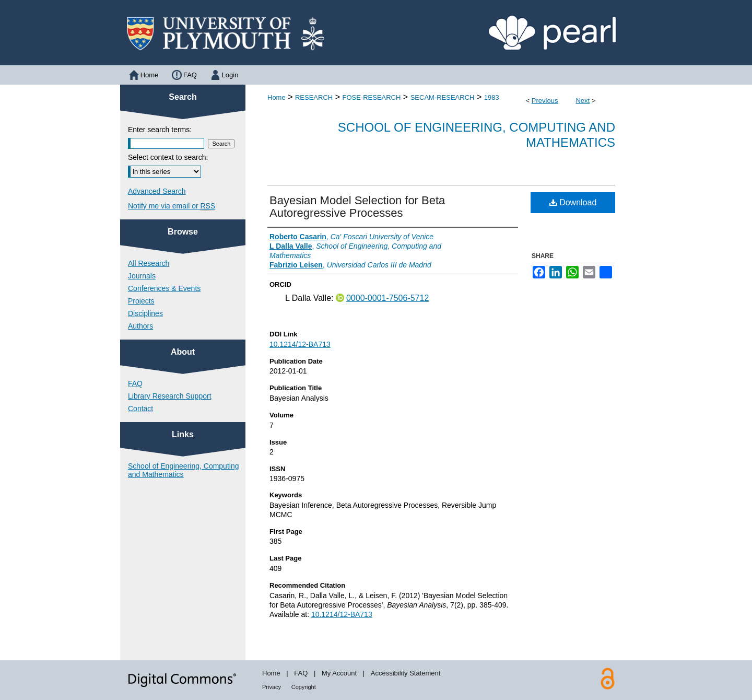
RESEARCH (314, 97)
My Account (339, 673)
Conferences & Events (164, 288)
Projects (141, 301)
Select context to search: (168, 157)
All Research (149, 263)
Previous (545, 101)
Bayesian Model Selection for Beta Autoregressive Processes (357, 207)
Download (573, 202)
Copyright (304, 687)
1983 (492, 97)
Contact (140, 409)
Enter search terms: (160, 130)
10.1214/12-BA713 (300, 344)
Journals (142, 276)
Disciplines (145, 313)
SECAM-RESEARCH (443, 97)
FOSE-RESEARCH (371, 97)
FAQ (135, 383)
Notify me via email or (172, 206)
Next (583, 101)
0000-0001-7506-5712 (387, 298)
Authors (140, 326)
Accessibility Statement (406, 673)
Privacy (272, 687)
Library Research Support (170, 396)
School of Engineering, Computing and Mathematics (183, 470)
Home (277, 97)
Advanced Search (157, 191)
